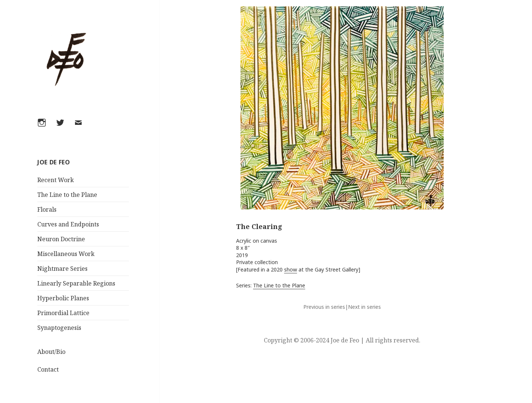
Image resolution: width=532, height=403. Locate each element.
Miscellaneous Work (66, 254)
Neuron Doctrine (61, 239)
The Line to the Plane (67, 195)
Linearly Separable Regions (76, 283)
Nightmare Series (62, 269)
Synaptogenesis (59, 328)
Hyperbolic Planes (63, 298)
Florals (47, 209)
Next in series (364, 307)
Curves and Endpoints (68, 224)
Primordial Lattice (63, 313)
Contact (48, 369)
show (291, 269)
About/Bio (51, 352)
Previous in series (324, 307)
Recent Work (56, 180)
